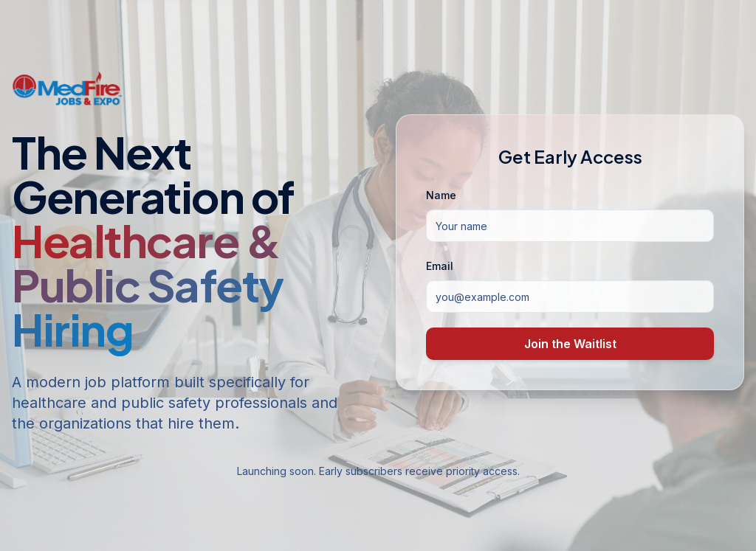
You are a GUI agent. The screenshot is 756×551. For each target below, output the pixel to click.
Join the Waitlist (570, 344)
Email (440, 266)
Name (441, 195)
